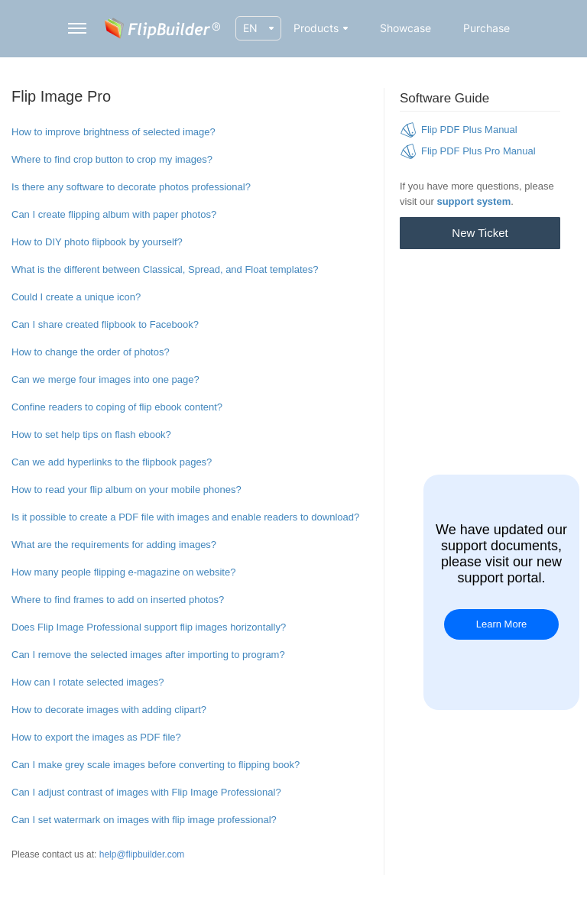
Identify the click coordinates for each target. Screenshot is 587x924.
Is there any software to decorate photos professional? (131, 187)
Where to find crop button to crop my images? (112, 159)
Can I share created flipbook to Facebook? (105, 324)
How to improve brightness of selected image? (114, 132)
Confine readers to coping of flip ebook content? (117, 407)
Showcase (405, 28)
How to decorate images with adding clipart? (109, 710)
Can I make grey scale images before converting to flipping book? (156, 765)
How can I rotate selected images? (88, 682)
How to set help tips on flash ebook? (91, 434)
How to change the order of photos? (91, 352)
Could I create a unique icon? (76, 297)
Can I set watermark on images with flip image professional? (144, 820)
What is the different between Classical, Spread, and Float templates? (165, 269)
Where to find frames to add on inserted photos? (118, 600)
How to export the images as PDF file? (96, 737)
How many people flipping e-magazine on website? (123, 572)
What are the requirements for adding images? (114, 545)
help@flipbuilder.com (142, 854)
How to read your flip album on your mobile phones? (126, 490)
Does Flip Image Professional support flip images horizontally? (149, 627)
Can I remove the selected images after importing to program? (148, 655)
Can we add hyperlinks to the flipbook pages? (112, 462)
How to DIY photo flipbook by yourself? (97, 242)
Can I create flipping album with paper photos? (114, 214)
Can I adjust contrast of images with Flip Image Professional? (146, 792)
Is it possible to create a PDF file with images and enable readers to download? (185, 517)
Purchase (486, 28)
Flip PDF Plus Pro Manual (478, 151)
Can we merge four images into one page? (105, 379)
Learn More (501, 624)
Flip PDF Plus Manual (469, 130)
